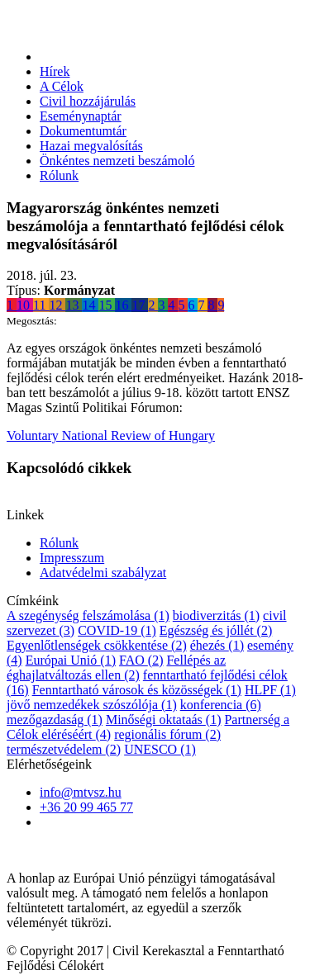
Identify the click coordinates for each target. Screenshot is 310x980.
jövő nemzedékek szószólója (92, 705)
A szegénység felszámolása (88, 615)
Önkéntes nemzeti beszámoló (117, 161)
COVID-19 (117, 630)
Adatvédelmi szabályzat (103, 573)
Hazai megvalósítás (91, 146)
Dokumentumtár (83, 131)
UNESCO (160, 749)
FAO (141, 660)
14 (90, 305)
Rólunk (59, 175)
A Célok (62, 86)
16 (123, 305)
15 (107, 305)
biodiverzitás (216, 615)
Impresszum (72, 558)
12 (57, 305)
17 (140, 305)
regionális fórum (167, 734)
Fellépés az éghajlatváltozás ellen (116, 668)
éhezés (217, 645)
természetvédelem (64, 749)
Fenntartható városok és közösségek (137, 690)
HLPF (270, 690)
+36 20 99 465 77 (86, 807)
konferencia (221, 705)
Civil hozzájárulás (88, 101)
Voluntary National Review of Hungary (111, 436)
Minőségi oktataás (164, 720)
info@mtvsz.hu (81, 792)
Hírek (55, 71)
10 (25, 305)
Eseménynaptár (81, 116)
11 (41, 305)
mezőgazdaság (55, 720)
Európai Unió (71, 660)
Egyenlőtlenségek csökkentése (97, 645)
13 (74, 305)
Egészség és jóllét (216, 630)
